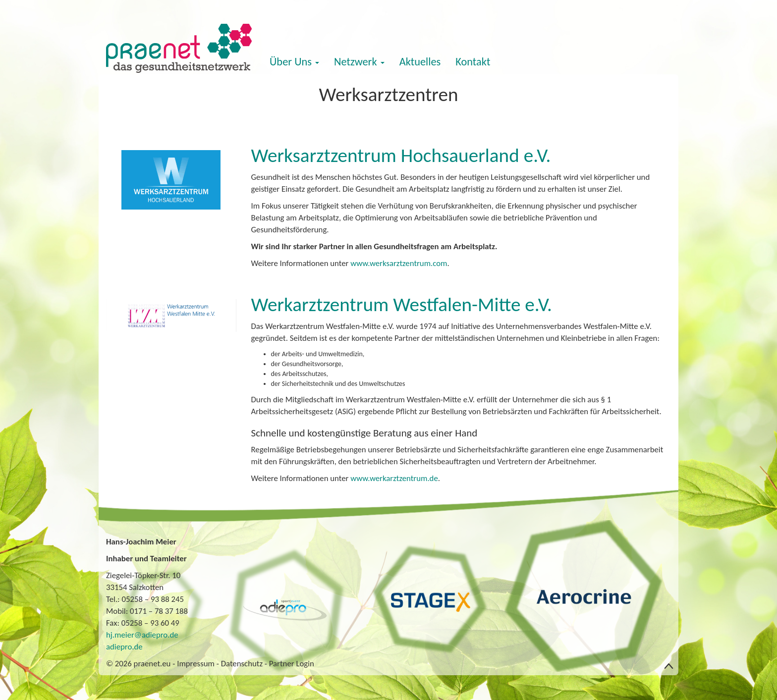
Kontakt (473, 62)
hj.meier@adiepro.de (142, 635)
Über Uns (294, 62)
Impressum (196, 664)
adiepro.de (124, 647)
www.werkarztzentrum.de (394, 478)
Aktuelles (420, 62)
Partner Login (292, 664)
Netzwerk (359, 62)
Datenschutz (242, 664)
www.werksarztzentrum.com (399, 263)
